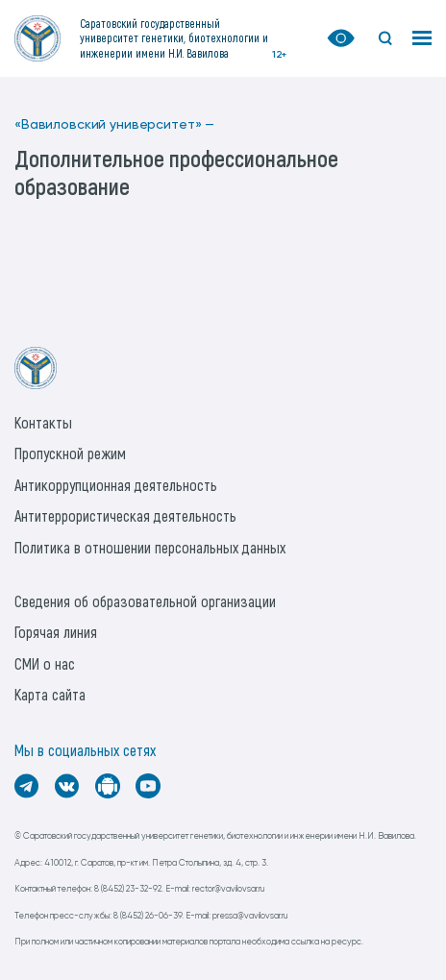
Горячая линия (56, 632)
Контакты (43, 422)
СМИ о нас (45, 663)
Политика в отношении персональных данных (150, 547)
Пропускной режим (70, 453)
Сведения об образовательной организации (145, 601)
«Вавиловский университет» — (114, 125)
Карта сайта (50, 694)
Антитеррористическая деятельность (125, 515)
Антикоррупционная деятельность (116, 485)
